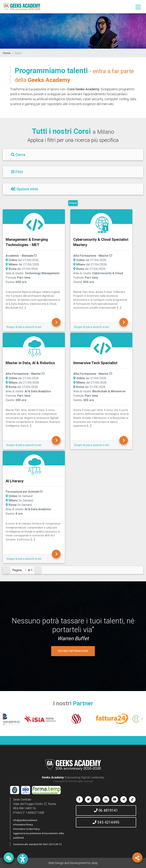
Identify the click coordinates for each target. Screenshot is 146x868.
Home (7, 53)
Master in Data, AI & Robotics (30, 363)
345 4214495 (106, 822)
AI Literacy (15, 481)
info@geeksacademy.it (25, 820)
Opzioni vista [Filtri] (24, 189)
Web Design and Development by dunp (73, 863)
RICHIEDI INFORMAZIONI (73, 651)
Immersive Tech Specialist (95, 363)
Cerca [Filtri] (18, 155)
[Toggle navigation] (138, 7)
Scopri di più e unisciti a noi (24, 327)
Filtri (17, 172)
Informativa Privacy (23, 825)
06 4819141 (106, 810)
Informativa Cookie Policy (26, 829)
